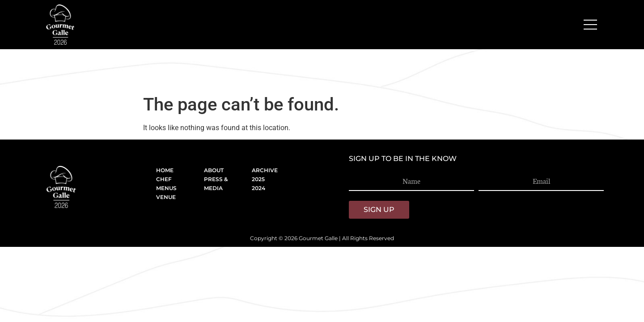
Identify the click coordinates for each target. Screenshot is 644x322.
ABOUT (214, 170)
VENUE (166, 197)
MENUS (166, 188)
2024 (258, 188)
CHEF (164, 179)
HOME (165, 170)
